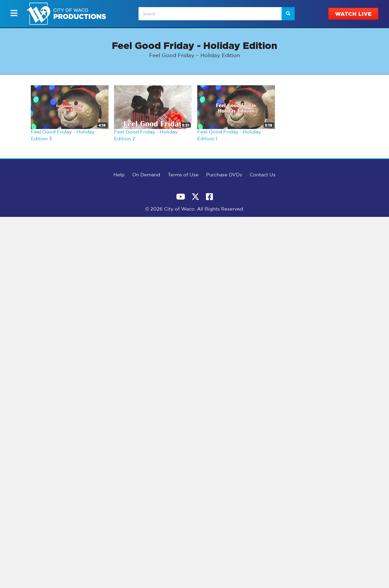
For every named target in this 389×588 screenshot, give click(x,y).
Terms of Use (183, 175)
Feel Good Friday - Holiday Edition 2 (146, 136)
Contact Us (263, 175)
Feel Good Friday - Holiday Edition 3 (63, 136)
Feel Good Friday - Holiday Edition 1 (229, 136)
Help (119, 175)
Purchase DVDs (224, 175)
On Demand (146, 175)
